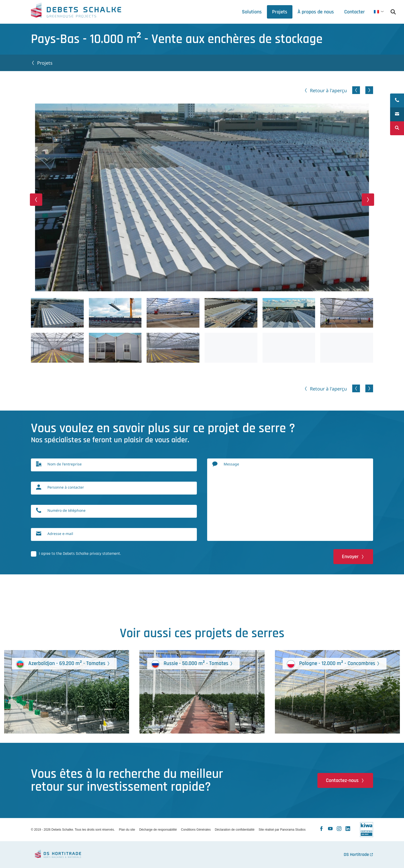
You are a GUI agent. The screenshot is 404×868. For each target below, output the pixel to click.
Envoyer (350, 557)
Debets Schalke (76, 12)
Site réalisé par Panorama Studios (282, 830)
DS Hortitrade (356, 854)
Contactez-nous (342, 780)
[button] (36, 200)
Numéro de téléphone (66, 510)
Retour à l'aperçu (328, 90)
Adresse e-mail (60, 534)
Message (231, 464)
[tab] (316, 12)
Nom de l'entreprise (65, 464)
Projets (45, 63)
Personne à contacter (66, 487)
